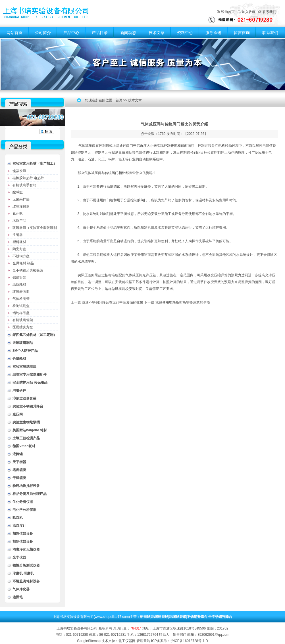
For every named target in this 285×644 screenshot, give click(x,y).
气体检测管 (21, 299)
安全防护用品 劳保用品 (30, 382)
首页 (119, 100)
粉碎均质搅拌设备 (26, 486)
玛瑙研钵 (19, 390)
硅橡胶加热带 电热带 (28, 178)
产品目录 (100, 33)
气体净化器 (21, 589)
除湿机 (18, 518)
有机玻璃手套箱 (24, 185)
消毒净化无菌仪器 (26, 549)
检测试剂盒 (21, 306)
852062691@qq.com (213, 635)
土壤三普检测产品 (26, 438)
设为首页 (228, 12)
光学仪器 (19, 557)
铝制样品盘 (21, 313)
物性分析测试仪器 (26, 565)
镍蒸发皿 (19, 171)
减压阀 (18, 414)
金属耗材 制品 (23, 263)
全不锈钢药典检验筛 (28, 270)
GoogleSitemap (89, 641)
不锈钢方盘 (21, 256)
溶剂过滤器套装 (24, 398)
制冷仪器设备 (23, 541)
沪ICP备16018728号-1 (188, 641)
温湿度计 (19, 526)
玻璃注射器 (21, 206)
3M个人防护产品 (25, 351)
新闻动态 (128, 33)
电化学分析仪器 (24, 510)
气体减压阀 (87, 146)
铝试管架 (19, 277)
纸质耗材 (19, 285)
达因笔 (18, 597)
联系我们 (269, 12)
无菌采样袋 (21, 199)
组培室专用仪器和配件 (30, 375)
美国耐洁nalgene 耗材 (30, 430)
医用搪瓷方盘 (23, 327)
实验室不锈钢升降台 (28, 406)
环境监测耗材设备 (26, 581)
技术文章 (157, 33)
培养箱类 (19, 470)
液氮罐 (18, 454)
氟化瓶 (18, 214)
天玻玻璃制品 (23, 343)
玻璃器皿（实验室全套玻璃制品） (35, 229)
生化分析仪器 (23, 502)
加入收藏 (249, 12)
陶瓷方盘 (19, 249)
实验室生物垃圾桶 (26, 422)
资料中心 (185, 33)
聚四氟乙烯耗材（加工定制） (35, 335)
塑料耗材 (19, 242)
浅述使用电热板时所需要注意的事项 (183, 302)
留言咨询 (242, 33)
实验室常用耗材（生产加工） (35, 164)
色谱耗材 (19, 359)
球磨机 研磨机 (23, 573)
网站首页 (14, 33)
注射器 (18, 235)
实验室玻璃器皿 (24, 367)
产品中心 (71, 33)
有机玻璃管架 (23, 320)
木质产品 (19, 221)
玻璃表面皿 (21, 292)
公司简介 (43, 33)
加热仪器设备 (23, 534)
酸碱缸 (18, 192)
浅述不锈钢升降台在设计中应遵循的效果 (113, 302)
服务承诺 (213, 33)
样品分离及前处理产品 (30, 494)
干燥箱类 (19, 478)
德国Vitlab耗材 (24, 446)
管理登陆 (143, 641)
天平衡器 (19, 462)
